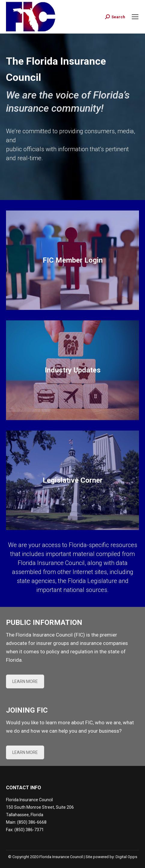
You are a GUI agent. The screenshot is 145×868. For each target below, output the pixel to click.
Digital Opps (126, 857)
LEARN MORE (25, 681)
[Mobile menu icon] (135, 17)
